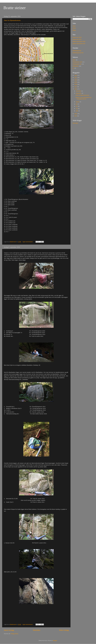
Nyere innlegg (9, 630)
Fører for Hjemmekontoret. (12, 20)
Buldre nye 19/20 (77, 37)
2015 (76, 114)
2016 (76, 89)
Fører (74, 26)
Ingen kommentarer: (28, 242)
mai (77, 109)
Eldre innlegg (64, 630)
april (77, 111)
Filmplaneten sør (77, 64)
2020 (76, 80)
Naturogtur (75, 123)
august (78, 102)
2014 (76, 116)
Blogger (55, 641)
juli (77, 104)
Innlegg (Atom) (14, 634)
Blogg (74, 30)
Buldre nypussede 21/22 (79, 44)
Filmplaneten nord (77, 62)
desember (79, 91)
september (79, 93)
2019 (76, 82)
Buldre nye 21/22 (77, 39)
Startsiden (37, 630)
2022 (76, 75)
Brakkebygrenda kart (78, 53)
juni (77, 106)
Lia (73, 68)
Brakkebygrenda (77, 51)
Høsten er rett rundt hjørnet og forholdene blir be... (83, 98)
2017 (76, 87)
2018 (76, 84)
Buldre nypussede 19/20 (79, 41)
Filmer (74, 28)
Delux (74, 60)
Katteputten (76, 66)
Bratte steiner (15, 8)
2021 (76, 78)
